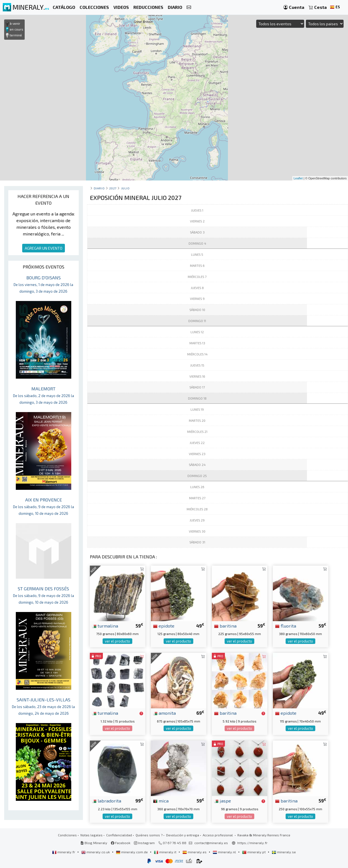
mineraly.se (284, 852)
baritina (225, 626)
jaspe (223, 801)
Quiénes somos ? (149, 835)
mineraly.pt (254, 852)
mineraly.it (166, 852)
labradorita (107, 801)
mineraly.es (195, 852)
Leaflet (298, 178)
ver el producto (117, 641)
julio (125, 188)
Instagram (144, 843)
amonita (164, 713)
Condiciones (67, 835)
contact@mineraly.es (211, 843)
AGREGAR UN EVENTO (44, 248)
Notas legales (92, 835)
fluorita (286, 626)
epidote (164, 626)
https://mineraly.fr (252, 843)
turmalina (105, 626)
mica (161, 801)
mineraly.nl (225, 852)
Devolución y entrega (183, 835)
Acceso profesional (218, 835)
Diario (99, 188)
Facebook (121, 843)
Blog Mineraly (94, 843)
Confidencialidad (119, 835)
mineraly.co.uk (96, 852)
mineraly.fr (64, 852)
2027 (113, 188)
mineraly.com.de (132, 852)
